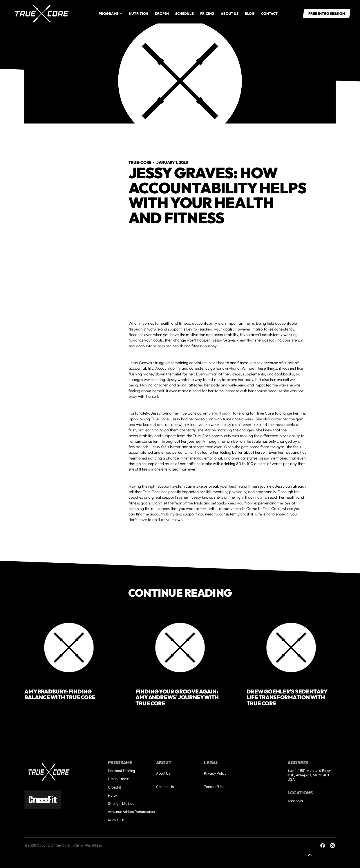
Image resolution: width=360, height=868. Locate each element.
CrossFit (114, 787)
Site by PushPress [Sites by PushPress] (87, 845)
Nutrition (139, 13)
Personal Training (121, 771)
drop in (162, 13)
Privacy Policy (215, 773)
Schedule (184, 13)
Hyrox (113, 795)
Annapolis (295, 801)
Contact (269, 13)
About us (229, 13)
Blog (250, 13)
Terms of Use (214, 787)
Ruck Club (116, 820)
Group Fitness (119, 779)
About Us (163, 773)
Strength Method (121, 803)
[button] (111, 13)
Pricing (207, 13)
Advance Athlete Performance (131, 812)
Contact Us (165, 787)
